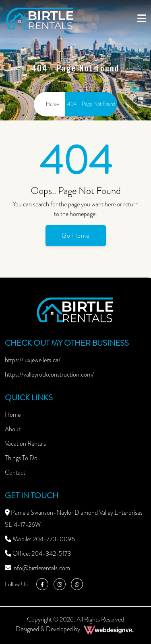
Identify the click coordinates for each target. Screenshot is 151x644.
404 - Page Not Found (91, 104)
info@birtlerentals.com (37, 568)
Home (13, 415)
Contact (15, 472)
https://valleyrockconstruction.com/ (49, 374)
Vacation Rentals (25, 443)
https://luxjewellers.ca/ (33, 360)
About (13, 429)
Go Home (75, 235)
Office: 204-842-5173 (38, 553)
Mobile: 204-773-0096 (40, 539)
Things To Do (21, 458)
